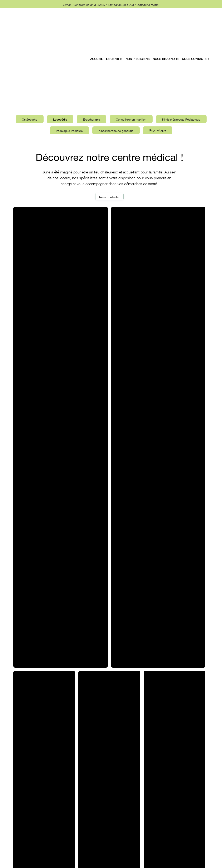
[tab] (30, 119)
